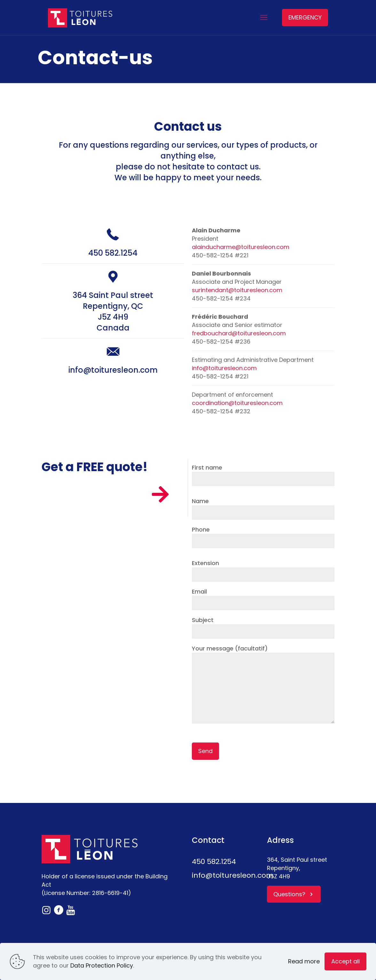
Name (263, 508)
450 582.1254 (113, 253)
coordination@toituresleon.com (237, 403)
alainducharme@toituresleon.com (241, 247)
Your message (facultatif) (263, 684)
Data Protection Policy (102, 965)
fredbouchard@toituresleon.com (239, 333)
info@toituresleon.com (113, 370)
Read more (304, 961)
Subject (263, 627)
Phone (263, 537)
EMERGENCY (305, 17)
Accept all (345, 961)
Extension (263, 570)
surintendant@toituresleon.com (237, 290)
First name (263, 475)
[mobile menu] (264, 18)
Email (263, 599)
